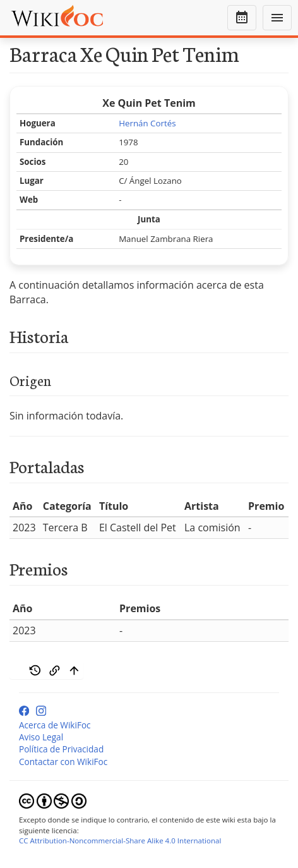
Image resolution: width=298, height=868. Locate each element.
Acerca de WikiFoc (55, 725)
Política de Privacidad (61, 749)
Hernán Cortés (147, 123)
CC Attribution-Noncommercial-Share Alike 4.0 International (120, 841)
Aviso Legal (41, 737)
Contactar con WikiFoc (63, 762)
